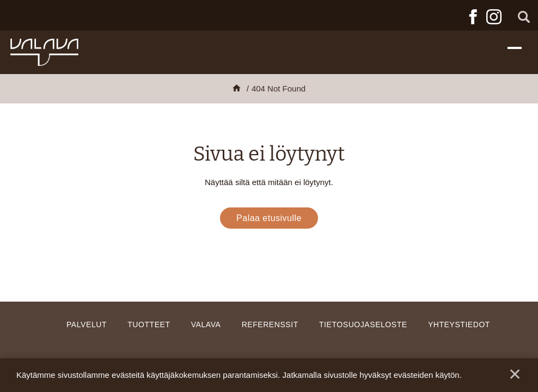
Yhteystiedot (459, 324)
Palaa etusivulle (269, 218)
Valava (206, 324)
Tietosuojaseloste (363, 324)
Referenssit (270, 324)
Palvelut (87, 324)
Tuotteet (149, 324)
